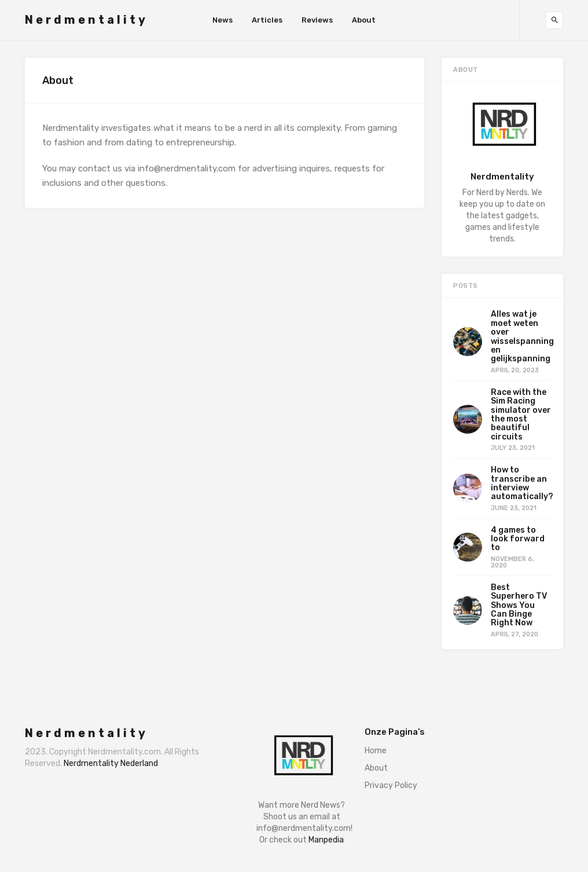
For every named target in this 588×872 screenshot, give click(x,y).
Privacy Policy (391, 785)
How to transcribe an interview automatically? (522, 483)
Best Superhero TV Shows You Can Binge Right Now (519, 605)
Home (376, 751)
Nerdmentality (87, 20)
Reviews (317, 20)
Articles (267, 20)
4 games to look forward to (518, 539)
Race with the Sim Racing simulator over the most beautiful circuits (521, 415)
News (223, 20)
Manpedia (326, 840)
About (364, 20)
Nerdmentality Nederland (111, 763)
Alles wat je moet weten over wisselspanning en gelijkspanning (522, 336)
